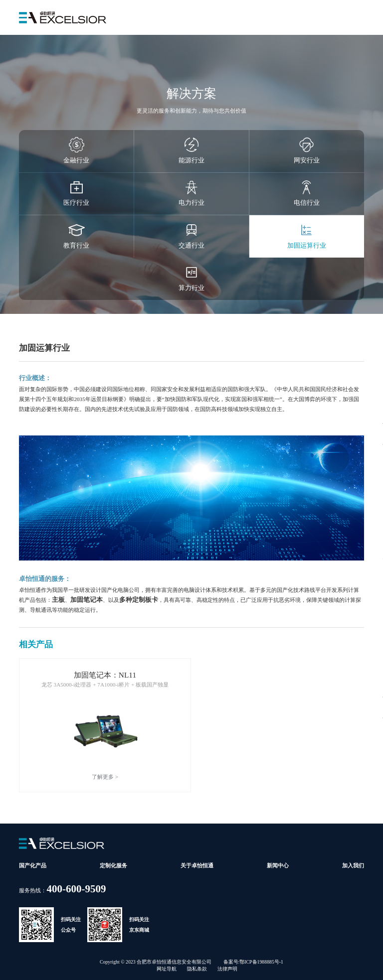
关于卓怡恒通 (197, 865)
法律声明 (227, 969)
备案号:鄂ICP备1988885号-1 (253, 962)
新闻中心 (278, 865)
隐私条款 (197, 969)
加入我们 (353, 865)
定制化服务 (113, 865)
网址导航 (167, 969)
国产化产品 (33, 865)
